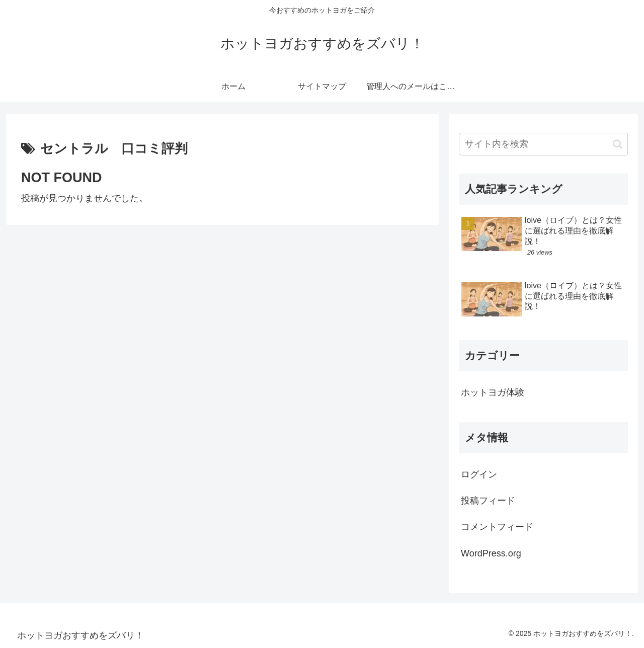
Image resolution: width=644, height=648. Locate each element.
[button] (618, 144)
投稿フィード (488, 501)
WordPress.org (491, 553)
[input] (543, 144)
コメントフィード (497, 527)
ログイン (479, 474)
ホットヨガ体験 (493, 392)
